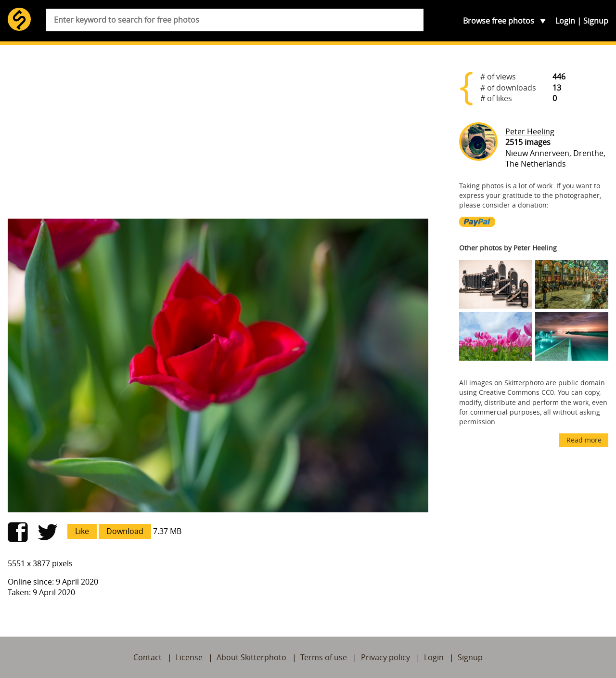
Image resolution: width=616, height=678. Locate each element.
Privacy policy (385, 657)
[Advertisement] (218, 136)
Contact (148, 657)
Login (565, 21)
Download (125, 531)
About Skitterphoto (251, 657)
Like (82, 531)
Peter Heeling (530, 131)
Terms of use (324, 657)
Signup (596, 21)
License (189, 657)
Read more (584, 440)
